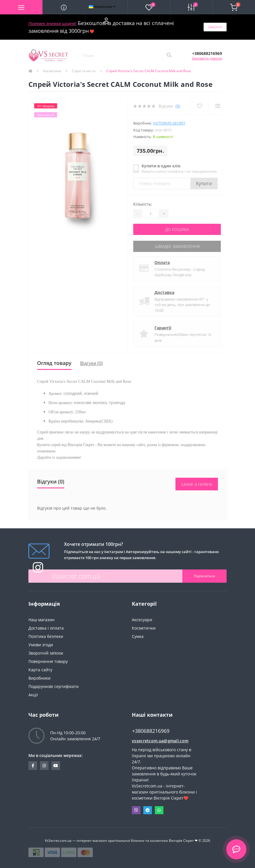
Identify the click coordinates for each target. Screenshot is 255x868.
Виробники (39, 678)
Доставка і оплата (46, 628)
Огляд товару (54, 363)
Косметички (144, 628)
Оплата (162, 262)
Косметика (52, 71)
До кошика (177, 229)
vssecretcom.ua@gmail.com (160, 741)
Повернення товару (48, 661)
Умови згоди (41, 645)
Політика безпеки (46, 636)
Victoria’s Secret (169, 123)
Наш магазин (41, 620)
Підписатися (204, 576)
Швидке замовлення (177, 246)
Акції (33, 695)
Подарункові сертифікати (54, 686)
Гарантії (163, 328)
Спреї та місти (84, 71)
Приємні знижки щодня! (52, 23)
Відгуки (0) (91, 363)
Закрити (215, 27)
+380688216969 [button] (151, 731)
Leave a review (197, 484)
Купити (204, 183)
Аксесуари (142, 620)
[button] (106, 20)
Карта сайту (40, 670)
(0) (178, 106)
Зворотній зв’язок (46, 653)
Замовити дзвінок (207, 58)
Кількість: (143, 204)
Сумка (138, 636)
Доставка (164, 292)
